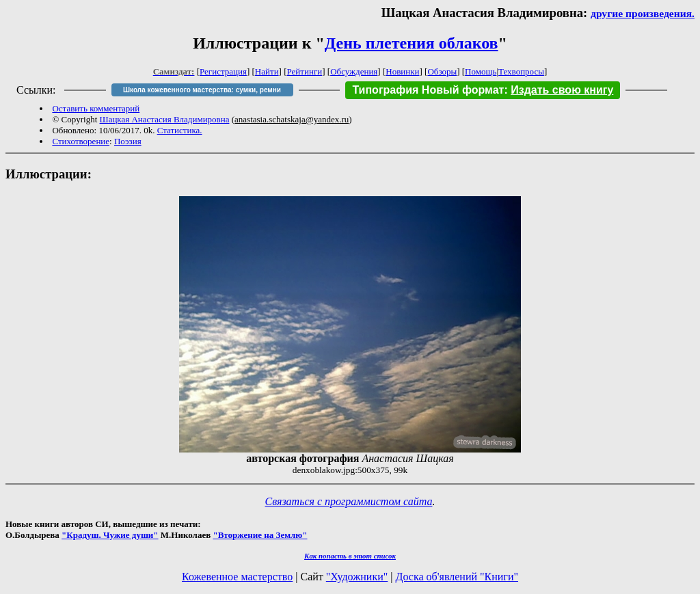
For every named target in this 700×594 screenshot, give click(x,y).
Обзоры (442, 71)
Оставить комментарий (96, 108)
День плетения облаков (412, 43)
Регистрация (223, 71)
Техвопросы (521, 71)
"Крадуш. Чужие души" (110, 535)
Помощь (481, 71)
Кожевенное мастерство (237, 577)
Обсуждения (354, 71)
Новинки (402, 71)
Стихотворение (81, 141)
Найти (267, 71)
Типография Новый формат (428, 90)
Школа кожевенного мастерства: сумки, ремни (202, 90)
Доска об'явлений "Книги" (457, 577)
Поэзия (128, 141)
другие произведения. (643, 13)
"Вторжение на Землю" (260, 535)
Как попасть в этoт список (350, 556)
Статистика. (180, 130)
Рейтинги (305, 71)
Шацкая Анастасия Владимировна (165, 119)
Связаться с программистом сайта (349, 501)
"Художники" (357, 577)
